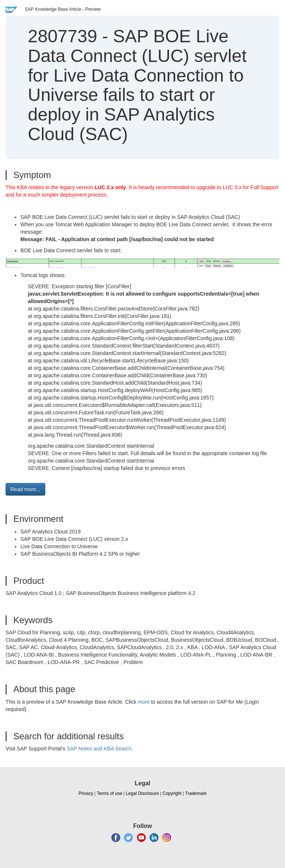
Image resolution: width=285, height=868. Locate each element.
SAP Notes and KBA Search (99, 749)
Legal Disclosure (142, 793)
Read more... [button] (25, 489)
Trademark (196, 793)
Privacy (86, 793)
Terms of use (110, 793)
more (144, 702)
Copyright (172, 793)
